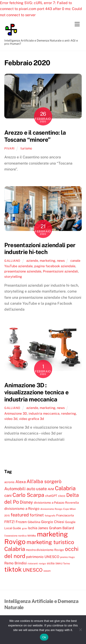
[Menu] (77, 24)
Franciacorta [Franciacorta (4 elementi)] (65, 515)
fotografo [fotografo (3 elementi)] (50, 516)
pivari (10, 148)
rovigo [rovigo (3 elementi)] (42, 563)
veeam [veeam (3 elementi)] (47, 571)
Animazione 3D (16, 413)
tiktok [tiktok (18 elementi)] (13, 569)
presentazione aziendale (23, 271)
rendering (69, 413)
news (61, 260)
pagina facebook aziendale (55, 266)
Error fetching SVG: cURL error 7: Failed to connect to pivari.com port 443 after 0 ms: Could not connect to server (41, 9)
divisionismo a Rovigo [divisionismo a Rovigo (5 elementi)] (22, 508)
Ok (44, 637)
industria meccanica (44, 413)
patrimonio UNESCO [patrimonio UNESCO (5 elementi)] (43, 557)
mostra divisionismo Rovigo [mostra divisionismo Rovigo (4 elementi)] (45, 550)
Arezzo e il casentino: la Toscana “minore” (35, 136)
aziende (32, 260)
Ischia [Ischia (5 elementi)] (33, 528)
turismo (26, 148)
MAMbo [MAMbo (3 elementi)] (32, 536)
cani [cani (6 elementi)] (8, 495)
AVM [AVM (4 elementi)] (51, 489)
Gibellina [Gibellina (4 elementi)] (34, 522)
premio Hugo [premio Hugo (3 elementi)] (67, 557)
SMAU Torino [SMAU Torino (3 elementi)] (63, 563)
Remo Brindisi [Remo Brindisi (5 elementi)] (16, 563)
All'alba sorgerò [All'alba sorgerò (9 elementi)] (44, 481)
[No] (80, 630)
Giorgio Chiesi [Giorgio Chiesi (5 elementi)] (53, 522)
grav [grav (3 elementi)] (25, 528)
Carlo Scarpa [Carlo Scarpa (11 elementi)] (28, 495)
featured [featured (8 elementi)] (20, 515)
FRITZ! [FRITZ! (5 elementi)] (10, 522)
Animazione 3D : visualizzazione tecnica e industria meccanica (36, 392)
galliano (12, 261)
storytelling (13, 276)
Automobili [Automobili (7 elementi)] (15, 489)
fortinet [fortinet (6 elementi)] (37, 515)
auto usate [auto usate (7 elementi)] (37, 489)
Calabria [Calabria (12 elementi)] (65, 488)
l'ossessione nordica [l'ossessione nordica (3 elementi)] (15, 536)
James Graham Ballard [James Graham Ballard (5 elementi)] (56, 528)
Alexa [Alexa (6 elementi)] (21, 482)
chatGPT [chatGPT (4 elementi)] (51, 496)
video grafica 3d (32, 419)
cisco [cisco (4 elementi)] (62, 496)
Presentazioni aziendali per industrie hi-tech (40, 249)
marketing (48, 260)
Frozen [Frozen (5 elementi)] (21, 522)
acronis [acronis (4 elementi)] (9, 482)
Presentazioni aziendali (60, 271)
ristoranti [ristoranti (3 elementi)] (33, 563)
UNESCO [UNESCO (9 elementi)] (33, 570)
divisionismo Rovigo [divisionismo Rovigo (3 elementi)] (51, 509)
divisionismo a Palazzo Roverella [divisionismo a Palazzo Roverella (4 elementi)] (56, 503)
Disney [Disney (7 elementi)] (26, 502)
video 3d (11, 419)
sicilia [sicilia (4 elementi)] (51, 563)
